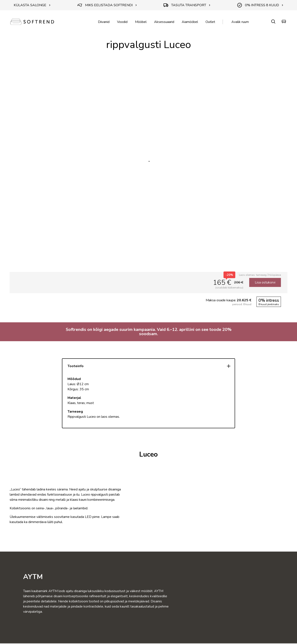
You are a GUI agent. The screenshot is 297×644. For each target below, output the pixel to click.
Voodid (122, 22)
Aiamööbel (190, 22)
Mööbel (141, 22)
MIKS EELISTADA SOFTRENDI (107, 5)
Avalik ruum (240, 22)
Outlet (210, 22)
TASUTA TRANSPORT (187, 5)
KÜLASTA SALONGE (32, 5)
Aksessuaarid (164, 22)
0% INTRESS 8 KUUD (260, 5)
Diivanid (104, 22)
